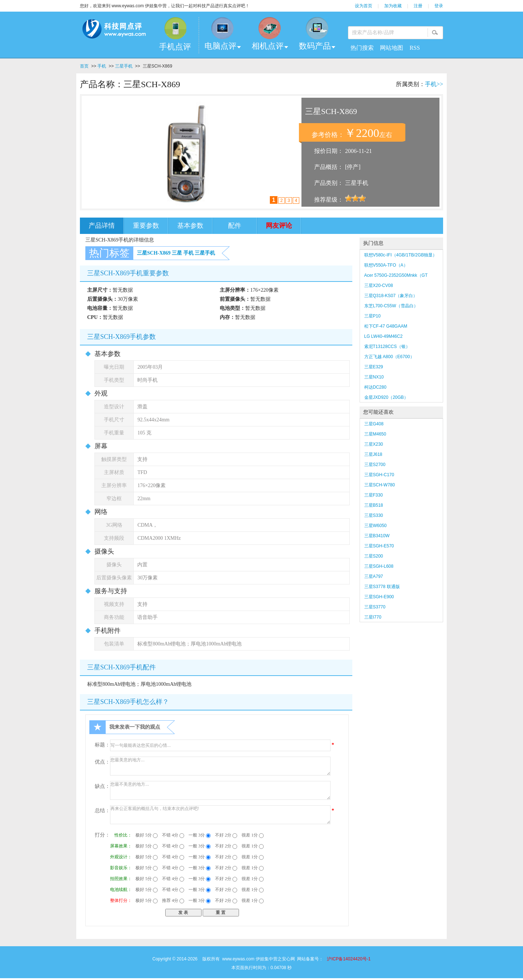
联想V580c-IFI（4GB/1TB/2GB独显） (401, 255)
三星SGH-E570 (379, 546)
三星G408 (374, 424)
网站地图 (392, 48)
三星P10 (372, 316)
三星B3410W (377, 536)
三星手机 (124, 66)
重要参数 (146, 226)
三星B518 (374, 505)
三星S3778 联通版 (382, 587)
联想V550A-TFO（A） (386, 265)
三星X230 (376, 444)
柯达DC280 (375, 387)
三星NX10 (374, 377)
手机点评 (175, 47)
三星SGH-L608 (379, 566)
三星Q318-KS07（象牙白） (391, 296)
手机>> (434, 84)
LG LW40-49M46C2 (384, 336)
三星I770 (373, 617)
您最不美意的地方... (220, 790)
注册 (418, 6)
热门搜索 (362, 48)
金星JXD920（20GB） (386, 397)
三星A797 (374, 576)
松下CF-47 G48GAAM (386, 326)
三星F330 (374, 495)
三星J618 (373, 454)
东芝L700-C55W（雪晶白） (391, 306)
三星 (177, 253)
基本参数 (190, 226)
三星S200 (374, 556)
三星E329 (374, 367)
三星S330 (374, 515)
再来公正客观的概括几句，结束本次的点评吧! (220, 815)
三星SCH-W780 (380, 485)
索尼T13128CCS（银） (387, 347)
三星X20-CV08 (379, 286)
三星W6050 (376, 526)
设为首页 (364, 6)
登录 (439, 6)
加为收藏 (393, 6)
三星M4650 (375, 434)
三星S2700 (375, 465)
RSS (415, 48)
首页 (84, 66)
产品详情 (102, 226)
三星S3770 (375, 607)
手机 (102, 66)
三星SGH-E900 (379, 597)
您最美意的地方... (220, 766)
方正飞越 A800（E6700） (389, 357)
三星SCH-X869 (154, 253)
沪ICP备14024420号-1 (349, 959)
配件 (235, 226)
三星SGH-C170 (379, 475)
